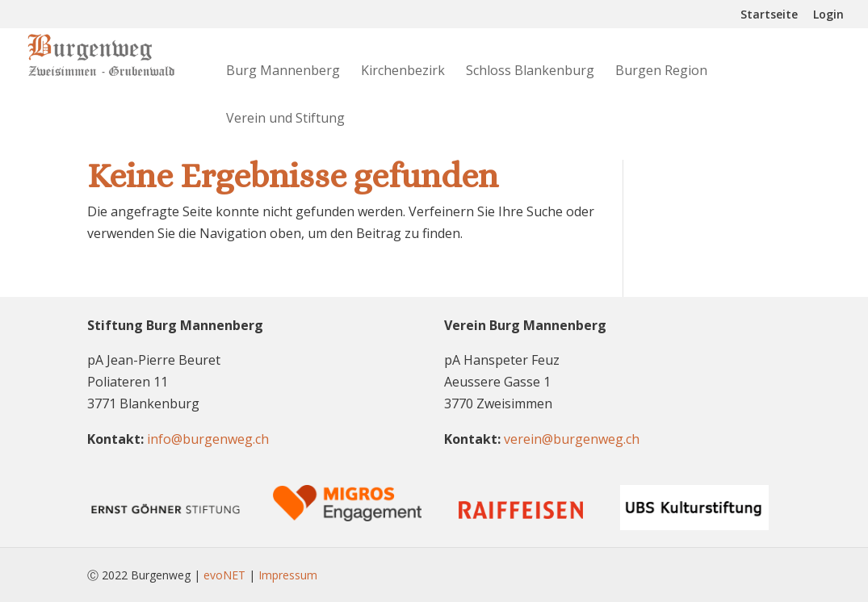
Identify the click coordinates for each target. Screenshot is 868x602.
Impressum (288, 575)
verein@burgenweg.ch (572, 439)
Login (828, 15)
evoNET (224, 575)
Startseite (769, 15)
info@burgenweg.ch (208, 439)
